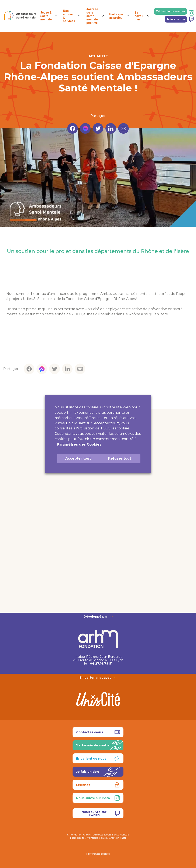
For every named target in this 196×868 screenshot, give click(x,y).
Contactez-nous (98, 732)
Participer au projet (116, 16)
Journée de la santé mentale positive (92, 16)
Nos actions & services (69, 16)
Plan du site (77, 838)
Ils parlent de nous (98, 758)
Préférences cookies (98, 854)
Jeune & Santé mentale (46, 16)
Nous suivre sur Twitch (101, 813)
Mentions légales (97, 838)
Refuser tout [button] (120, 458)
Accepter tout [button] (78, 458)
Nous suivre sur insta (98, 798)
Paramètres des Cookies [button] (79, 444)
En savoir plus (139, 16)
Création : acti (117, 838)
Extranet (98, 785)
